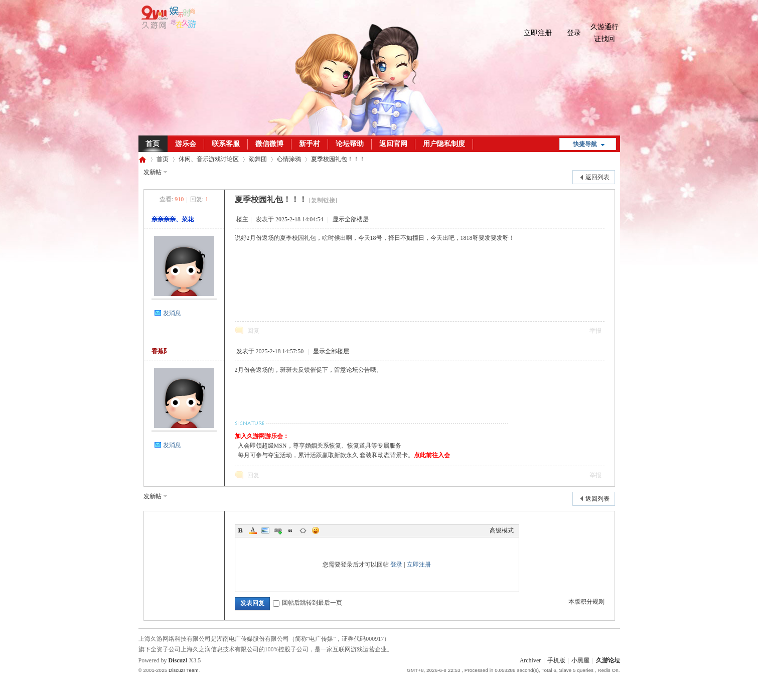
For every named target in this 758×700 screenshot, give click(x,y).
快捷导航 (585, 144)
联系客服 (226, 144)
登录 (574, 33)
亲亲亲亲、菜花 (173, 219)
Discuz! (178, 660)
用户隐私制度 (444, 144)
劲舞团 (258, 159)
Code (303, 530)
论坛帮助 (350, 144)
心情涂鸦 (289, 159)
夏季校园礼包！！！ (338, 159)
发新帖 (153, 172)
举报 (595, 331)
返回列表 (597, 177)
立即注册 (538, 33)
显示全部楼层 (351, 219)
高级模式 (502, 530)
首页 (153, 144)
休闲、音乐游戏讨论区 (209, 159)
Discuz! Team (184, 670)
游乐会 (186, 144)
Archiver (530, 660)
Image (265, 530)
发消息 (172, 313)
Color (253, 530)
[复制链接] (323, 200)
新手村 (310, 144)
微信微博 (269, 144)
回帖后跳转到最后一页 (308, 603)
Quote (290, 530)
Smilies (316, 530)
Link (278, 530)
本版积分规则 (586, 602)
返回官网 (393, 144)
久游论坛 (142, 159)
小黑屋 (580, 660)
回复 (253, 331)
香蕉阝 (161, 351)
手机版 (556, 660)
